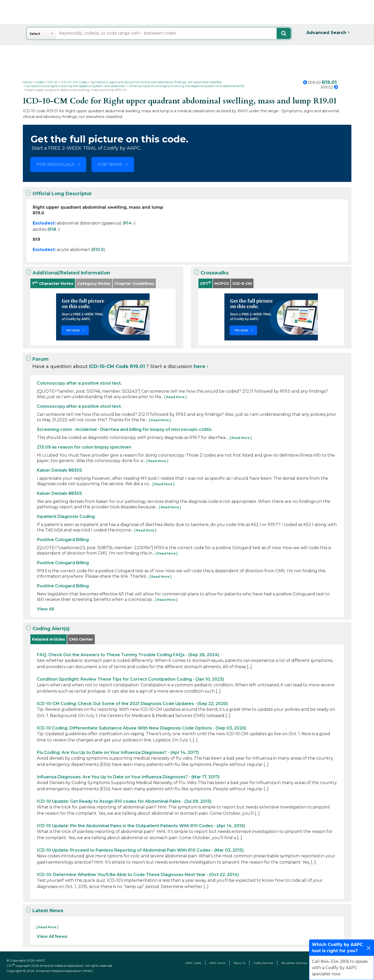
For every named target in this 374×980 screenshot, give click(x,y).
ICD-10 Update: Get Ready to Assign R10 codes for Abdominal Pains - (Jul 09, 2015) (124, 801)
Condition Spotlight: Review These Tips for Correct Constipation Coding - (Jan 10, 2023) (130, 679)
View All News (52, 936)
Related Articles (49, 639)
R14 (128, 223)
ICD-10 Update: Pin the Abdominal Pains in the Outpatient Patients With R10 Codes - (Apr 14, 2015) (141, 826)
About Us (239, 963)
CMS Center (81, 639)
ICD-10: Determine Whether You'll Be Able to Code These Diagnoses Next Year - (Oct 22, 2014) (138, 875)
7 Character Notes (53, 283)
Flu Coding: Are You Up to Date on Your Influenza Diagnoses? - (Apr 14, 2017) (118, 752)
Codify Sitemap (263, 963)
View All (45, 609)
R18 (52, 229)
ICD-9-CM (242, 283)
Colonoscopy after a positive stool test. (79, 383)
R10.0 (98, 250)
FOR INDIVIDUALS (55, 164)
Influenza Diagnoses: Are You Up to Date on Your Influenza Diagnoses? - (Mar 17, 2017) (128, 777)
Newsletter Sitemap (294, 963)
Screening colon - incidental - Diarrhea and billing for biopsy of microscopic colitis (124, 429)
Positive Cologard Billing (63, 540)
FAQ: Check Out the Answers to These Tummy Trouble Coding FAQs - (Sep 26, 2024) (128, 655)
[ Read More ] (175, 397)
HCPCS (222, 283)
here (199, 366)
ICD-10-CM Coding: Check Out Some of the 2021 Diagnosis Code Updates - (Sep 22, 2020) (132, 704)
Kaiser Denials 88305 (59, 470)
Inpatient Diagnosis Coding (66, 517)
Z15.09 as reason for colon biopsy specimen (84, 447)
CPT (205, 283)
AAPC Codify (193, 963)
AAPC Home (217, 963)
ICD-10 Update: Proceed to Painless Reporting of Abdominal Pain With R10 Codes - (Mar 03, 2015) (140, 850)
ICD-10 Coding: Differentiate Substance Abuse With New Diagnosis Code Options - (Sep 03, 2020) (142, 728)
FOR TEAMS (110, 164)
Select (35, 34)
